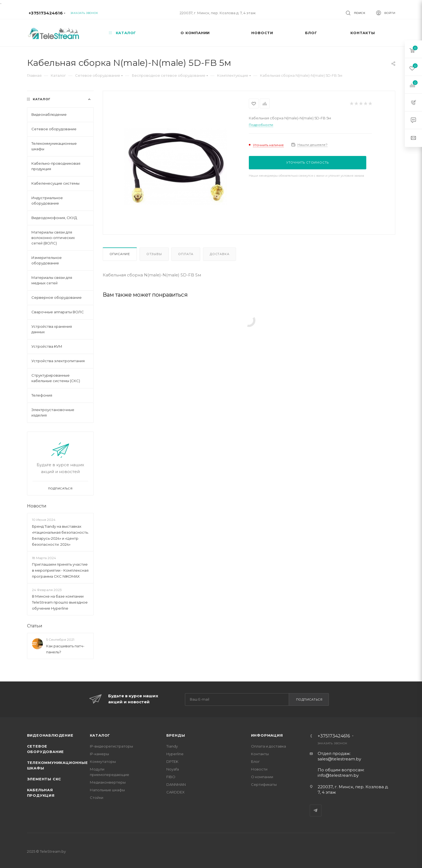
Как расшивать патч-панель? (65, 649)
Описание (120, 254)
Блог (255, 761)
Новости (37, 506)
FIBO (171, 777)
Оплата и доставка (268, 746)
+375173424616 (46, 13)
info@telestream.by (338, 775)
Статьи (35, 626)
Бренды (176, 735)
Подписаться (309, 699)
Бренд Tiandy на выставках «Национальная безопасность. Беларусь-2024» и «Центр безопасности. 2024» (60, 535)
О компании (262, 777)
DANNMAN (176, 784)
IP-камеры (99, 754)
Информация (267, 735)
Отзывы (154, 254)
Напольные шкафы (107, 790)
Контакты (260, 754)
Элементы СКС (44, 779)
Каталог (100, 735)
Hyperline (175, 754)
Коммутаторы (103, 761)
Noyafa (173, 769)
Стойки (97, 798)
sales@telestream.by (339, 759)
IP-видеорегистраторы (111, 746)
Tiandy (172, 746)
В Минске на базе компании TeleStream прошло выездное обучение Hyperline (60, 602)
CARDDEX (175, 792)
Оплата (186, 254)
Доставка (219, 254)
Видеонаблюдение (50, 735)
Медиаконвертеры (108, 782)
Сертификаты (264, 784)
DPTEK (172, 761)
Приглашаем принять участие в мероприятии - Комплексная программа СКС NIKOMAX (60, 570)
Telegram (316, 811)
